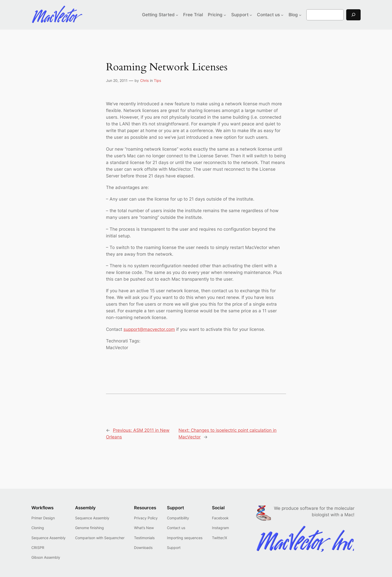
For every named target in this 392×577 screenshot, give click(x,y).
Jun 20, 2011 (117, 80)
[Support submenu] (251, 15)
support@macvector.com (149, 329)
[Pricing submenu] (225, 15)
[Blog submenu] (300, 15)
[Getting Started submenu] (177, 15)
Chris (144, 80)
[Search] (353, 15)
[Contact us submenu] (282, 15)
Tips (157, 80)
